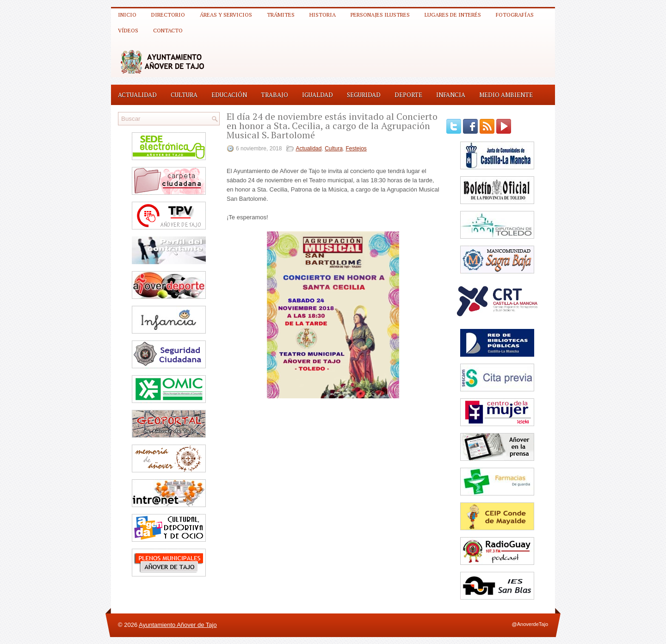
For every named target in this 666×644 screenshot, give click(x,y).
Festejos (356, 149)
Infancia (451, 95)
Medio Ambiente (506, 95)
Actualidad (137, 95)
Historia (323, 15)
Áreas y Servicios (226, 15)
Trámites (281, 15)
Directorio (168, 15)
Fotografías (515, 15)
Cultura (184, 95)
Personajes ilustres (380, 15)
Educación (229, 95)
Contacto (168, 30)
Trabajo (274, 95)
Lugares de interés (453, 15)
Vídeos (128, 30)
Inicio (127, 15)
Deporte (408, 95)
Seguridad (364, 95)
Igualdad (318, 95)
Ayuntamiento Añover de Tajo (178, 625)
